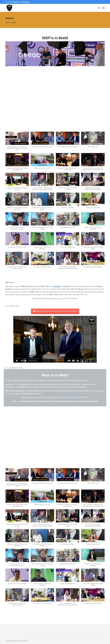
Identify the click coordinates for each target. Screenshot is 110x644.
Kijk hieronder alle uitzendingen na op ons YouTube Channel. (55, 311)
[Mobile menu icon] (103, 8)
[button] (17, 142)
